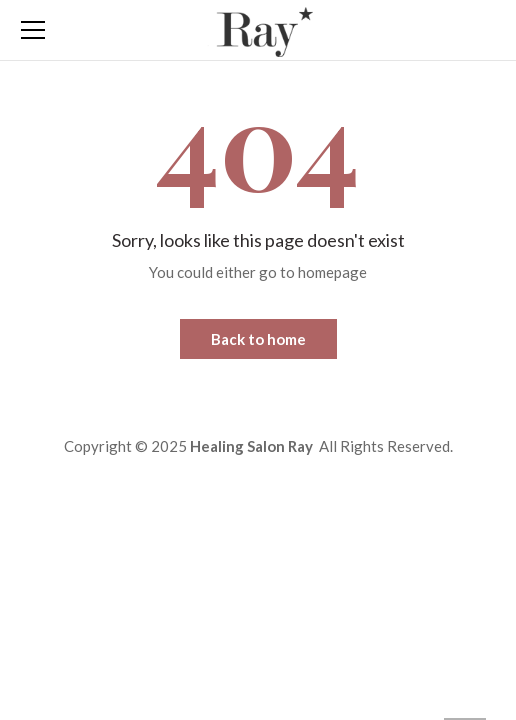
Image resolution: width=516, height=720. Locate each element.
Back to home (258, 339)
